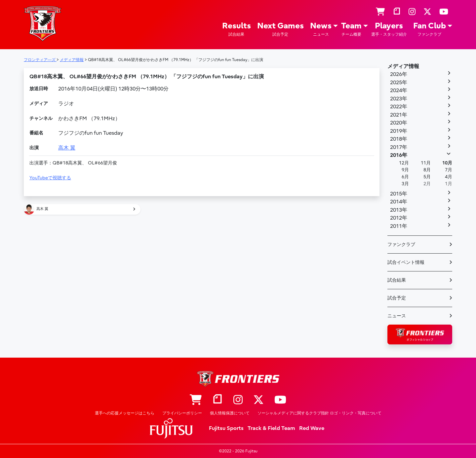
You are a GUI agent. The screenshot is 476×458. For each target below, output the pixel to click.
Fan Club (430, 29)
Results (237, 29)
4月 (449, 177)
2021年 (399, 115)
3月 (405, 184)
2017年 (399, 147)
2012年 (399, 218)
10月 (447, 163)
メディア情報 (403, 66)
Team (351, 29)
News (321, 29)
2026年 (399, 74)
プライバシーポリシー (182, 413)
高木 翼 (67, 148)
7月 (449, 170)
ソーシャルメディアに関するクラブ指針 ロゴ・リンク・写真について (319, 413)
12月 (404, 163)
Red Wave (312, 428)
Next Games (280, 29)
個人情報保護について (230, 413)
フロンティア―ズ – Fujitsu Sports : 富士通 (43, 24)
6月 (405, 177)
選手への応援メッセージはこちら (125, 413)
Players (389, 29)
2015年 (399, 194)
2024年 (399, 90)
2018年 (399, 139)
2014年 (399, 202)
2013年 (399, 210)
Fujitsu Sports (226, 428)
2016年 (399, 155)
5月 (427, 177)
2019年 (399, 131)
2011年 (399, 226)
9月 (405, 170)
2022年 (399, 107)
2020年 (399, 123)
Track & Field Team (271, 428)
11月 (426, 163)
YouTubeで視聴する (50, 178)
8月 (427, 170)
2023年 (399, 99)
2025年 (399, 83)
